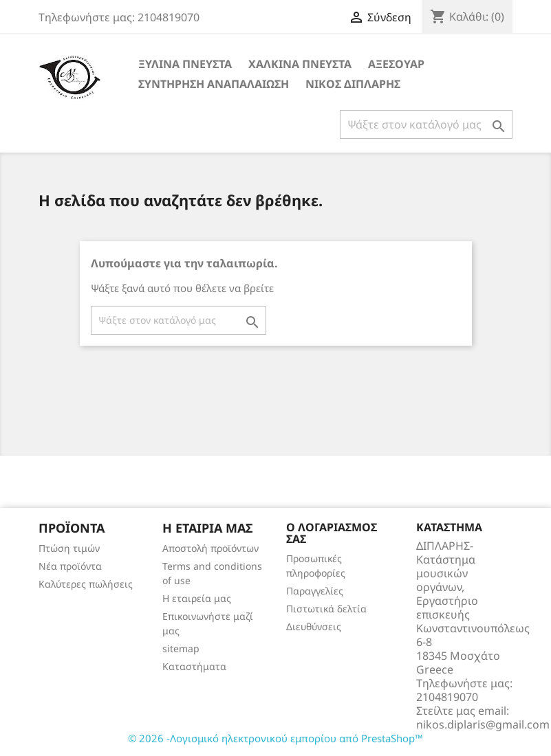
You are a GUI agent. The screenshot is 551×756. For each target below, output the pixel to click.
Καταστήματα (194, 666)
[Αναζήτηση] (426, 124)
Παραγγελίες (315, 591)
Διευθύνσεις (314, 626)
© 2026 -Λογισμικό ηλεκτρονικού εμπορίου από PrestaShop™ (275, 738)
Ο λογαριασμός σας (332, 533)
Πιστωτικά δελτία (326, 609)
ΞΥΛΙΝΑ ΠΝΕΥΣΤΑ (185, 64)
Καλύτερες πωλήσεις (86, 584)
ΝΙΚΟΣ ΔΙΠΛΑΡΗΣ (353, 84)
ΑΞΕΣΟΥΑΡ (396, 64)
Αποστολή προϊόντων (210, 548)
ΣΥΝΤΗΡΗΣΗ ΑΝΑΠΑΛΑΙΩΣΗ (214, 84)
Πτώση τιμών (69, 548)
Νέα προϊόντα (70, 566)
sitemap (181, 648)
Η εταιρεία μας (197, 598)
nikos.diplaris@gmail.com (483, 724)
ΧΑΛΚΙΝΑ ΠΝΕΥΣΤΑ (300, 64)
